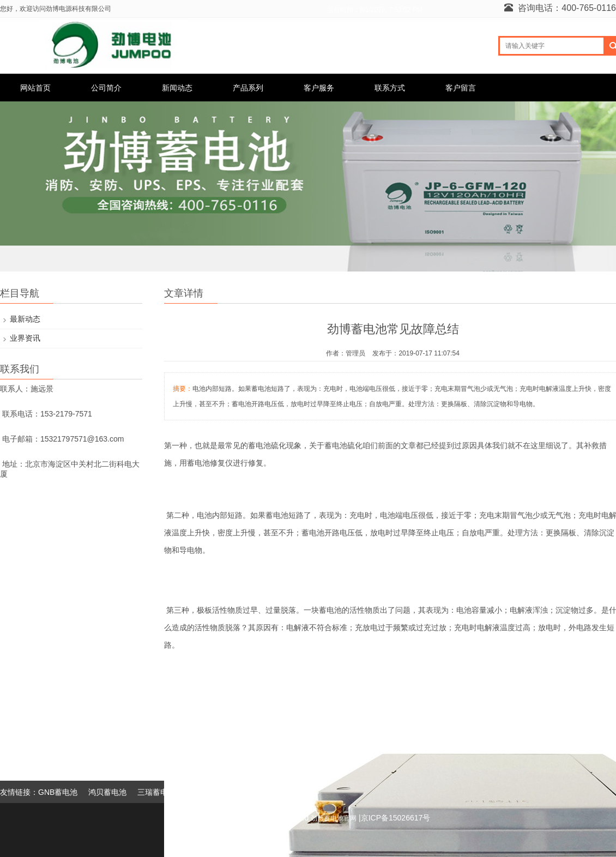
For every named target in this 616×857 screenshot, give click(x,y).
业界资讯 (25, 338)
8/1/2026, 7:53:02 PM (391, 10)
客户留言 (461, 88)
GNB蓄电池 (58, 792)
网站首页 (35, 88)
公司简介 (106, 88)
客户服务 (319, 88)
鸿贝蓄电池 (107, 792)
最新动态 (25, 319)
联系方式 (390, 88)
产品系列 (248, 88)
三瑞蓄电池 (156, 792)
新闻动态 (177, 88)
